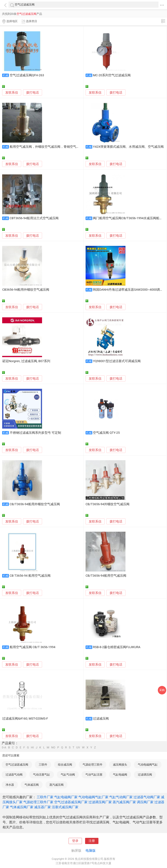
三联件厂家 (45, 797)
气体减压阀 (32, 785)
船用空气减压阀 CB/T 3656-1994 (33, 647)
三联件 (43, 765)
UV (78, 747)
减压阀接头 (120, 765)
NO (53, 747)
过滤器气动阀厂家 (147, 797)
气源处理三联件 (93, 765)
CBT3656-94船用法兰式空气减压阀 (34, 218)
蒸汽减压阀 (56, 785)
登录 (75, 841)
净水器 (10, 785)
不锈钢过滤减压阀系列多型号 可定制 (35, 433)
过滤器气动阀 (14, 775)
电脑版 (91, 851)
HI (32, 747)
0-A (4, 747)
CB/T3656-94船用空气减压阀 (106, 576)
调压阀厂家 (145, 802)
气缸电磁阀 (120, 775)
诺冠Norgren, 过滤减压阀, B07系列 (26, 361)
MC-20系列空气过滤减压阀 (112, 75)
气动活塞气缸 (42, 775)
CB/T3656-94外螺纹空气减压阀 (108, 504)
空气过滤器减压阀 (17, 765)
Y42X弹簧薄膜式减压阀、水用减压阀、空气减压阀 (128, 147)
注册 (92, 841)
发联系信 (12, 93)
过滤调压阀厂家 (100, 802)
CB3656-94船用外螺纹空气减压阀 (26, 290)
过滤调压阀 (145, 775)
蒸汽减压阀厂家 (124, 802)
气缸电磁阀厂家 (66, 797)
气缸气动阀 (68, 775)
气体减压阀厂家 (22, 807)
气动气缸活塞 (94, 775)
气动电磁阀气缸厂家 (93, 797)
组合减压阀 (65, 765)
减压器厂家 (43, 807)
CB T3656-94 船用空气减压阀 (30, 576)
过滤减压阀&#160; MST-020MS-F (25, 719)
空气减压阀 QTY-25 (106, 433)
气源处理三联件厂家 (38, 802)
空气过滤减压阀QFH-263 (27, 75)
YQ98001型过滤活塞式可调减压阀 (117, 361)
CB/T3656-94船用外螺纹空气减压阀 (35, 504)
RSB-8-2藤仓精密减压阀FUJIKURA (117, 647)
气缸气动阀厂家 (121, 797)
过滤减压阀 (101, 719)
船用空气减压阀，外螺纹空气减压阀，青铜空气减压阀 (48, 147)
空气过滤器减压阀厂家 (71, 802)
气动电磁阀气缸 (148, 765)
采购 (162, 690)
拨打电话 (33, 93)
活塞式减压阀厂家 (65, 807)
